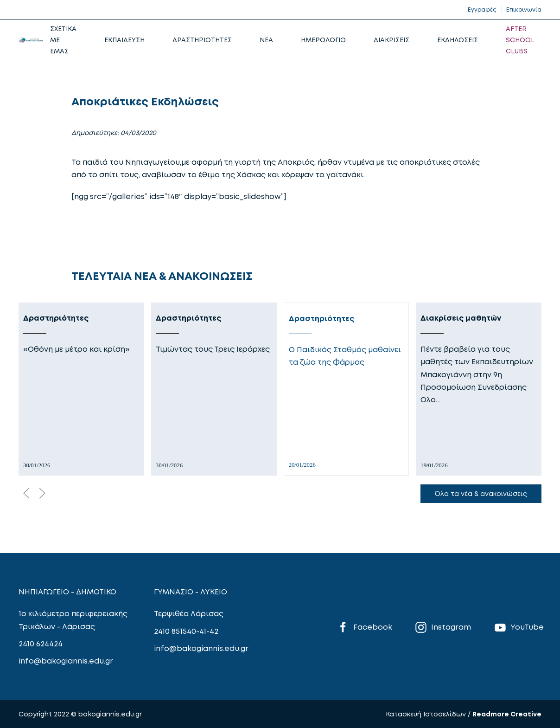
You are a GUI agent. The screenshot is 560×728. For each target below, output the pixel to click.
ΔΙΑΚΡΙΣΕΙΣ (391, 40)
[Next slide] (42, 493)
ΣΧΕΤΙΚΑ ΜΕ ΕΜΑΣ (63, 40)
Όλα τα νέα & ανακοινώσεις (481, 493)
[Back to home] (31, 40)
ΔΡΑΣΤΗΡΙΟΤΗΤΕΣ (202, 40)
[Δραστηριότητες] (81, 389)
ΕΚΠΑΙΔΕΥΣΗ (124, 40)
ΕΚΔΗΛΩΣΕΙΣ (458, 40)
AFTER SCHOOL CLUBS (520, 40)
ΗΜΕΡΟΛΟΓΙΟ (323, 40)
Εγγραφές (482, 10)
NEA (266, 40)
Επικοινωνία (524, 10)
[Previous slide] (26, 493)
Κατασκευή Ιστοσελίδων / (429, 714)
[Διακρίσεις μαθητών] (479, 389)
